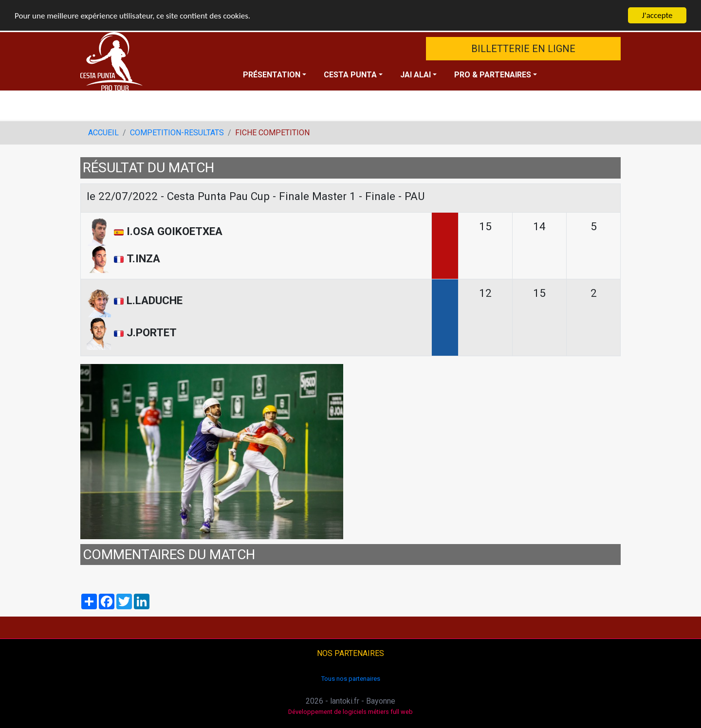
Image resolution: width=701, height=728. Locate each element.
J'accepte (657, 15)
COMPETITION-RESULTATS (177, 133)
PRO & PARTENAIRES (493, 75)
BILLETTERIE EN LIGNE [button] (523, 49)
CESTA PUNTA (350, 75)
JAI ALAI (415, 75)
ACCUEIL (103, 133)
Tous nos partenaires (351, 678)
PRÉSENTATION (272, 75)
